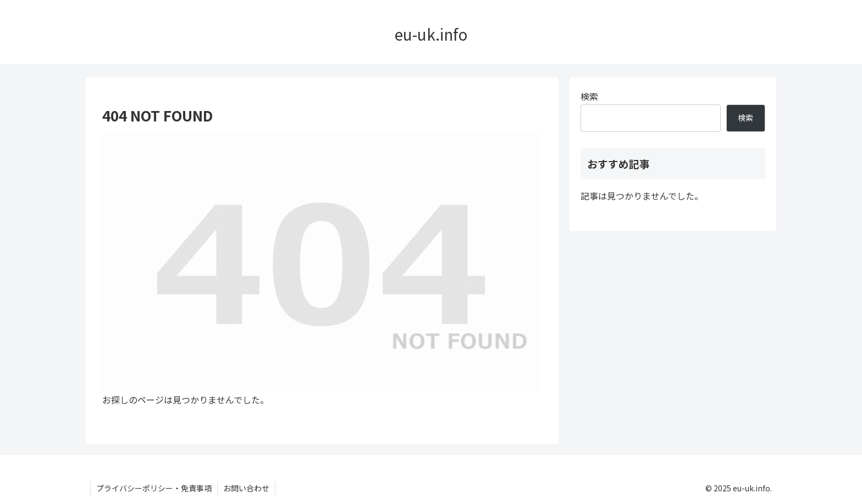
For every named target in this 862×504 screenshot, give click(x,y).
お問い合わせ (246, 488)
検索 (589, 96)
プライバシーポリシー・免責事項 (154, 488)
